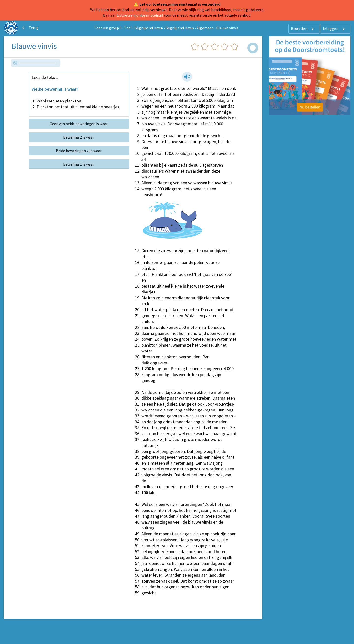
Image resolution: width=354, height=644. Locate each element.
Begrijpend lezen (180, 28)
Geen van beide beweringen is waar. (79, 124)
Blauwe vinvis (227, 28)
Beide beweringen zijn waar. (79, 151)
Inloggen (334, 29)
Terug (30, 28)
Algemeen (205, 28)
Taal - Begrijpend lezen (144, 28)
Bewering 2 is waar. (79, 137)
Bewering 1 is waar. (79, 164)
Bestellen (303, 29)
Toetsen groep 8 (108, 28)
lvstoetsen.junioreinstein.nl (140, 15)
